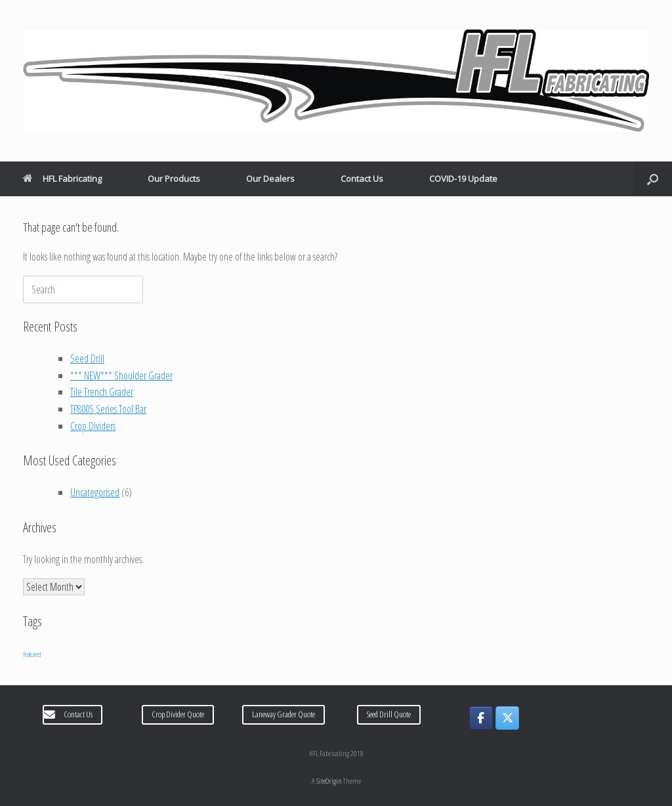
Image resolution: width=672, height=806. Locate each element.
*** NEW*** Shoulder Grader (121, 375)
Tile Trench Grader (102, 392)
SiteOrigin (329, 781)
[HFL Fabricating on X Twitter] (508, 718)
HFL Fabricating (62, 179)
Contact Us (362, 179)
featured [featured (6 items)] (32, 654)
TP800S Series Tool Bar (108, 409)
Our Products (174, 179)
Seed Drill (87, 358)
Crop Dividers (93, 426)
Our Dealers (270, 179)
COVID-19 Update (463, 179)
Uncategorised (95, 492)
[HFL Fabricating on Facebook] (481, 718)
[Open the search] (653, 179)
